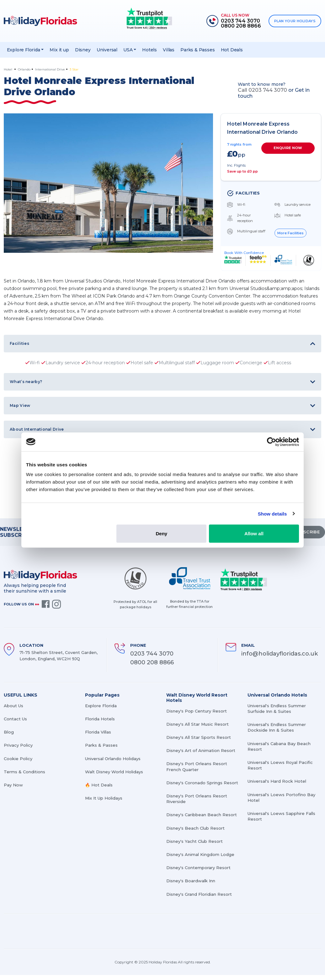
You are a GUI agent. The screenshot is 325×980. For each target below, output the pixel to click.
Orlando (24, 69)
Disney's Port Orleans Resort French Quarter (197, 766)
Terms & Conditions (24, 772)
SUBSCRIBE (307, 532)
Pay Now (13, 785)
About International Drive (37, 429)
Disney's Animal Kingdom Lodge (200, 854)
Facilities (19, 343)
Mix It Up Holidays (104, 798)
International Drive (50, 69)
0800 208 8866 (152, 662)
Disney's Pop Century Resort (197, 711)
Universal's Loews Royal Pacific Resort (280, 765)
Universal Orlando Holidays (113, 759)
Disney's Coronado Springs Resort (202, 783)
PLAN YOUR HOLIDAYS (295, 21)
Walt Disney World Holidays (114, 772)
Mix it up (59, 50)
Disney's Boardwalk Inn (191, 881)
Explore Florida (101, 706)
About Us (13, 706)
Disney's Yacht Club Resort (194, 841)
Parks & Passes (197, 50)
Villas (169, 50)
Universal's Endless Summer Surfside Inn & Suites (277, 708)
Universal (107, 50)
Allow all (254, 534)
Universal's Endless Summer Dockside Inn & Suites (277, 727)
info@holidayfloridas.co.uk (280, 654)
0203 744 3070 (152, 654)
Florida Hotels (100, 719)
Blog (9, 732)
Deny (162, 534)
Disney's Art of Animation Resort (201, 750)
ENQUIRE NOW (288, 148)
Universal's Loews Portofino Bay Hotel (281, 797)
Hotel (8, 69)
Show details (272, 513)
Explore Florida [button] (24, 50)
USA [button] (128, 50)
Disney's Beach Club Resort (195, 828)
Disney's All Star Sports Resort (199, 737)
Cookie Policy (18, 759)
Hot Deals (232, 50)
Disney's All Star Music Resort (197, 724)
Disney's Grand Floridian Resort (199, 894)
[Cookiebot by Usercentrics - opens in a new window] (272, 442)
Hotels (149, 50)
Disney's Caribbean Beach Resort (202, 815)
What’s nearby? (26, 382)
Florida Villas (98, 732)
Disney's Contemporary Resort (198, 868)
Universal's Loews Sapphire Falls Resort (281, 816)
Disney (83, 50)
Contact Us (15, 719)
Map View (20, 405)
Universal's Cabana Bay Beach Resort (279, 746)
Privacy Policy (18, 745)
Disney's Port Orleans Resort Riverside (197, 799)
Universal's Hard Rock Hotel (277, 781)
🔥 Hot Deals (99, 785)
